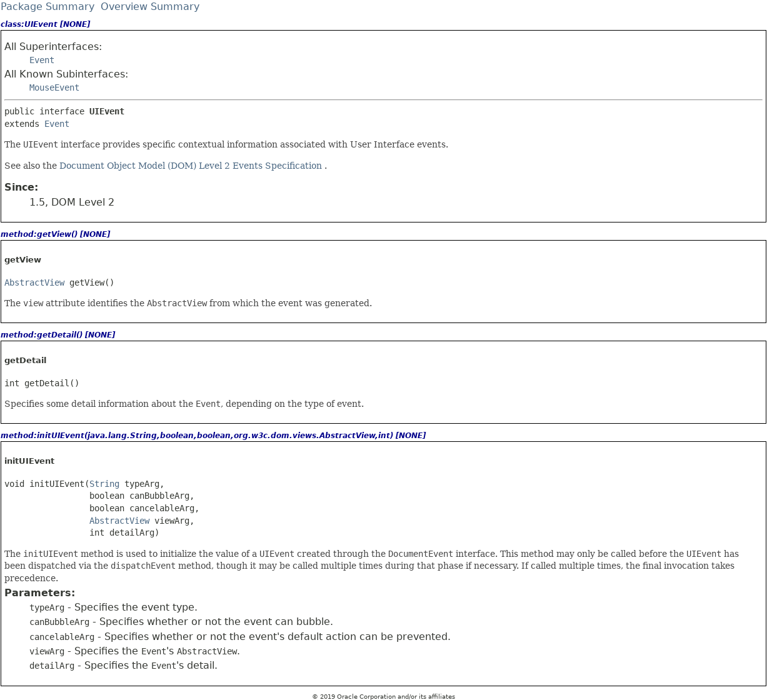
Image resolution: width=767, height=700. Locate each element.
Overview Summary (150, 7)
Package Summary (48, 7)
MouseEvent (54, 87)
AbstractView (34, 282)
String (104, 484)
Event (42, 60)
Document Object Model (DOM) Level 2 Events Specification (192, 166)
